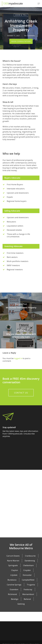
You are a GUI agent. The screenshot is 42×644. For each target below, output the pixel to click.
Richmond (12, 595)
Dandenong (30, 561)
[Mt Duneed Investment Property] (21, 307)
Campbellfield (28, 580)
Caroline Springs (14, 585)
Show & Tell (21, 15)
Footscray (28, 590)
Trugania (31, 585)
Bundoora (12, 580)
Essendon (14, 590)
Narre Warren (13, 561)
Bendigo (15, 599)
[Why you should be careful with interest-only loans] (21, 335)
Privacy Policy (34, 640)
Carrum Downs (13, 556)
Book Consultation (21, 42)
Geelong (21, 604)
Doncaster (27, 575)
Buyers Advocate (12, 178)
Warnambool (28, 595)
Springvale (13, 566)
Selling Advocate (12, 211)
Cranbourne (30, 556)
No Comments (30, 36)
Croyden (27, 571)
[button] (39, 4)
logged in (18, 359)
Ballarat (27, 599)
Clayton (15, 571)
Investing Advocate (13, 247)
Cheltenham (28, 566)
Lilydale (14, 575)
